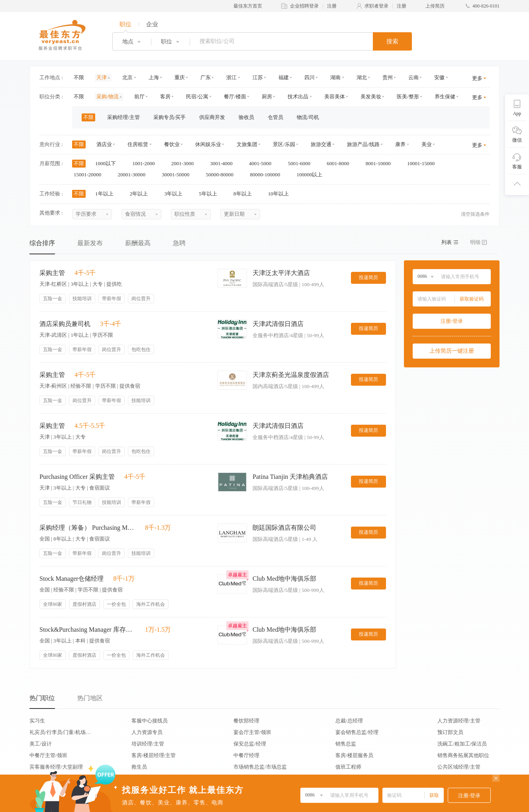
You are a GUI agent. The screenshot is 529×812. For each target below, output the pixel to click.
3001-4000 (224, 163)
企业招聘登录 (304, 6)
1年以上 (107, 194)
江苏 (258, 77)
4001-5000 (263, 163)
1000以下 (108, 163)
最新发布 (90, 243)
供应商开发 (212, 117)
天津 (102, 77)
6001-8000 (341, 163)
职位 (125, 24)
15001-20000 (90, 175)
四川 (310, 77)
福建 (284, 77)
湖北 (362, 77)
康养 (400, 144)
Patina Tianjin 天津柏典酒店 (290, 477)
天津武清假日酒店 (278, 324)
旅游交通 (321, 144)
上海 (154, 77)
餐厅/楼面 (235, 97)
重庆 (180, 77)
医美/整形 (408, 97)
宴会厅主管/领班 (252, 732)
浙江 (231, 77)
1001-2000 (146, 163)
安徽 (439, 77)
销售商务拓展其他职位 (463, 755)
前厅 (139, 97)
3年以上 (176, 194)
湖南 (335, 77)
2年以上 (142, 194)
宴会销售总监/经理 (357, 732)
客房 (165, 97)
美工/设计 (41, 744)
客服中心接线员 (150, 721)
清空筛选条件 (475, 214)
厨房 (267, 97)
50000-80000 (222, 175)
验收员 (246, 117)
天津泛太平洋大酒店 (281, 273)
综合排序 (42, 243)
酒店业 (104, 144)
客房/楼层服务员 (354, 755)
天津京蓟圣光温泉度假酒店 (291, 375)
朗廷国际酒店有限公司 (284, 528)
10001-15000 (424, 163)
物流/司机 (308, 117)
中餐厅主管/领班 (48, 755)
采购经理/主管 (123, 117)
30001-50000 (178, 175)
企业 (152, 24)
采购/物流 (108, 97)
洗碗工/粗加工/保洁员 (462, 744)
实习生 (37, 721)
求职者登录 (376, 6)
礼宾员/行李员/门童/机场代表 (60, 732)
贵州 (388, 77)
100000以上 (312, 175)
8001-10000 (381, 163)
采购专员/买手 (170, 117)
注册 (332, 6)
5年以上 (211, 194)
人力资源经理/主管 (459, 721)
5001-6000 (302, 163)
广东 (206, 77)
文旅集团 (247, 144)
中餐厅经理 (246, 755)
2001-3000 (185, 163)
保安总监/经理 (250, 744)
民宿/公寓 (197, 97)
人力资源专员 (147, 732)
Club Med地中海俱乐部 (284, 579)
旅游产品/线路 (363, 144)
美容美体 (335, 97)
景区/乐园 (284, 144)
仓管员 (275, 117)
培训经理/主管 (148, 744)
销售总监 (346, 744)
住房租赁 (138, 144)
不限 (79, 77)
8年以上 (245, 194)
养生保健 (445, 97)
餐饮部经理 (246, 721)
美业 (427, 144)
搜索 (392, 41)
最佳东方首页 (248, 6)
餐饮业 (172, 144)
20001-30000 (134, 175)
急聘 (179, 243)
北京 (127, 77)
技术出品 (298, 97)
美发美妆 (371, 97)
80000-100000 (267, 175)
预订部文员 (450, 732)
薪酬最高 (138, 243)
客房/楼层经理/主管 (154, 755)
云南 (413, 77)
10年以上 (281, 194)
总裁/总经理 (349, 721)
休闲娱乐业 (208, 144)
